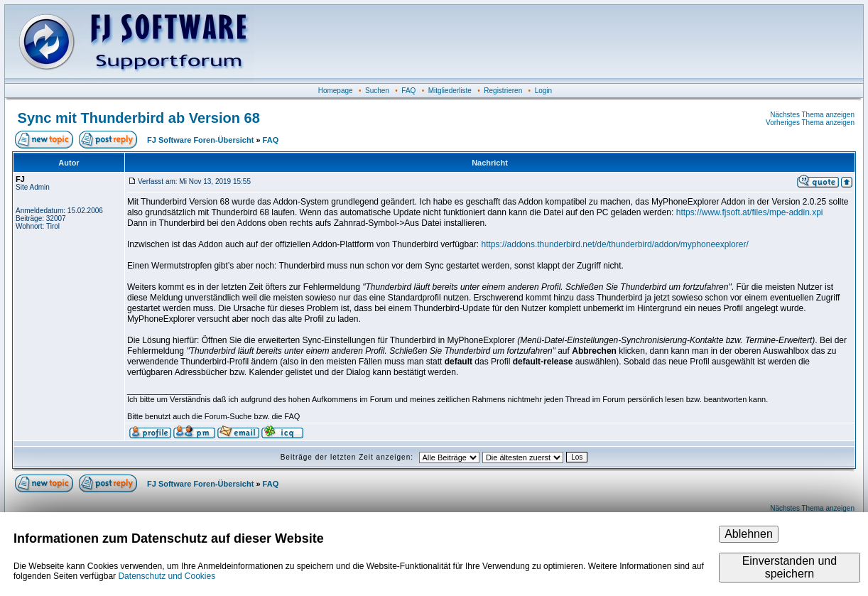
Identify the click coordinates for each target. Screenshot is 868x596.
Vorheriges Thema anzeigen (810, 123)
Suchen (377, 91)
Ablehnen (749, 534)
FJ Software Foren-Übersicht (200, 140)
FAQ (408, 91)
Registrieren (503, 91)
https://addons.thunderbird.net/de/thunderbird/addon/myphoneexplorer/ (615, 244)
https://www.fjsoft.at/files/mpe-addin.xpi (750, 212)
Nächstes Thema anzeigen (812, 115)
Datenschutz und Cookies (167, 576)
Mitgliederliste (450, 91)
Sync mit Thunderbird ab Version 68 (139, 118)
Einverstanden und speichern (790, 567)
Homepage (336, 91)
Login (543, 91)
